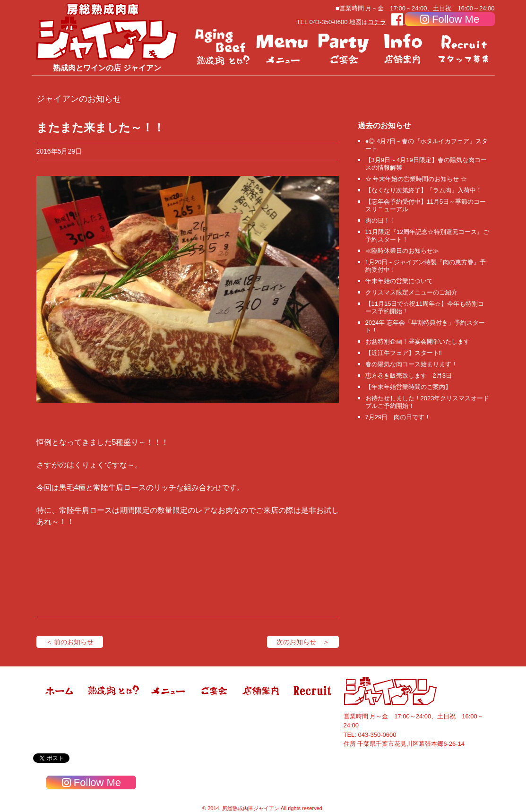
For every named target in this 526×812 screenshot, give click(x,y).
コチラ (377, 22)
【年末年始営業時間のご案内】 (408, 387)
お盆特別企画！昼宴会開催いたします (418, 341)
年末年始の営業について (399, 281)
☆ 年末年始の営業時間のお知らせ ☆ (416, 179)
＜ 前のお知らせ (70, 642)
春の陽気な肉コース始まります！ (411, 364)
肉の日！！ (381, 220)
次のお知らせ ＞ (303, 642)
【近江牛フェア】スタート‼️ (404, 353)
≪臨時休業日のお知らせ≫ (402, 251)
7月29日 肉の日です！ (398, 417)
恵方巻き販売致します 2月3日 (409, 376)
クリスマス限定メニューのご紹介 (411, 292)
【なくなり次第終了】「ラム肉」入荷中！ (424, 190)
